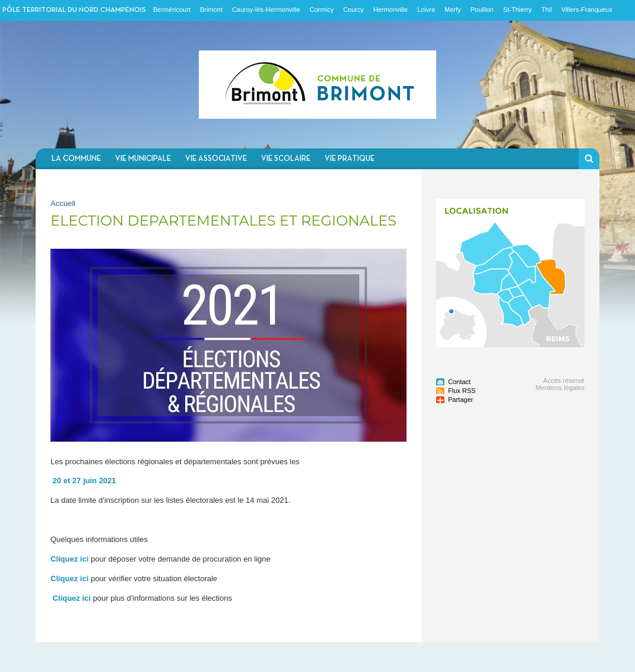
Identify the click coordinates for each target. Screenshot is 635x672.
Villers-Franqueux (587, 9)
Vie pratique (350, 159)
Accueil (63, 203)
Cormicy (322, 9)
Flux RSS (462, 391)
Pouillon (482, 9)
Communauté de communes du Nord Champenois (317, 85)
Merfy (453, 9)
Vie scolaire (286, 159)
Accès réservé (564, 381)
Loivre (426, 9)
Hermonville (390, 9)
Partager (461, 400)
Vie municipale (143, 159)
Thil (547, 9)
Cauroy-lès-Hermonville (266, 9)
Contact (459, 382)
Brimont (211, 9)
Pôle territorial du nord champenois (74, 10)
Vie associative (216, 159)
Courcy (353, 9)
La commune (76, 159)
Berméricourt (172, 9)
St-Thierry (517, 9)
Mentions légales (560, 388)
